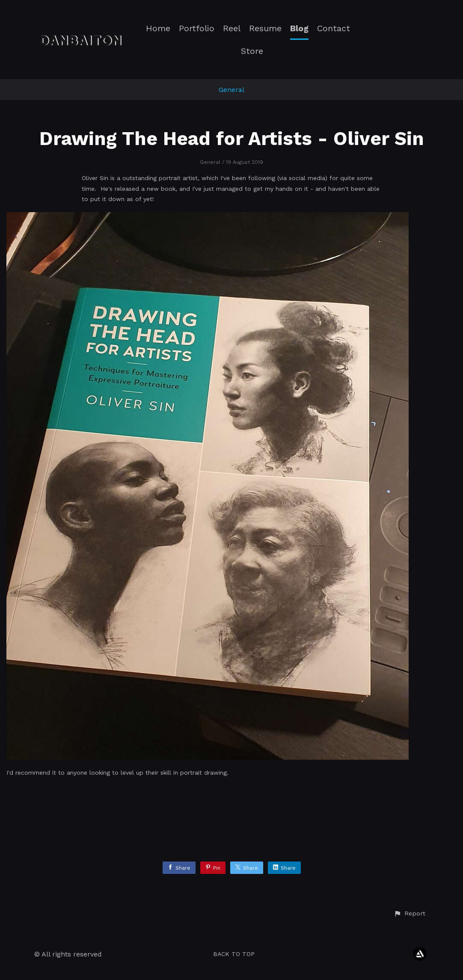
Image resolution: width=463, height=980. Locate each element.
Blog (299, 28)
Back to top (234, 954)
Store (252, 51)
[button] (410, 914)
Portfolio (197, 28)
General (231, 90)
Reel (232, 28)
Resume (265, 28)
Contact (334, 28)
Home (158, 28)
